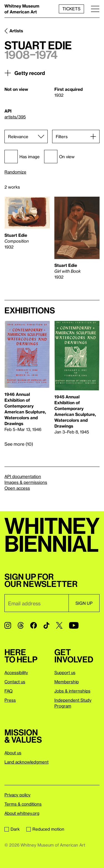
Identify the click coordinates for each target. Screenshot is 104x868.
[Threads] (21, 625)
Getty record (25, 73)
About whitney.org (22, 813)
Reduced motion (45, 829)
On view (59, 157)
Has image (22, 157)
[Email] (36, 603)
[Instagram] (8, 625)
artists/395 (15, 117)
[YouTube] (74, 625)
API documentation (23, 476)
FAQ (8, 691)
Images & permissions (26, 482)
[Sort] (26, 136)
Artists (16, 31)
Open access (17, 488)
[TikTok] (46, 625)
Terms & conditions (23, 804)
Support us (65, 672)
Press (10, 700)
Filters (62, 136)
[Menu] (95, 9)
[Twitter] (59, 625)
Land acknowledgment (26, 762)
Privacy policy (17, 795)
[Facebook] (34, 625)
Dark (12, 829)
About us (13, 753)
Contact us (15, 682)
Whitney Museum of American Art (22, 9)
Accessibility (16, 672)
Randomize (15, 172)
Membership (67, 682)
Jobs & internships (72, 691)
